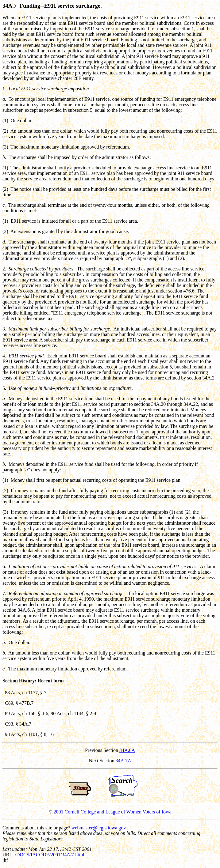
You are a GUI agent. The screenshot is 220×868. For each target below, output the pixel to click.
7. (4, 593)
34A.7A (123, 761)
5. (4, 388)
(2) (5, 131)
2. (4, 269)
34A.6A (127, 750)
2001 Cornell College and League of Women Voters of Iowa (113, 812)
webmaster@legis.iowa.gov (98, 828)
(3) (5, 147)
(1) (5, 121)
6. (4, 566)
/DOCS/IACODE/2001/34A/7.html (49, 855)
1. (4, 89)
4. (4, 356)
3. (4, 329)
